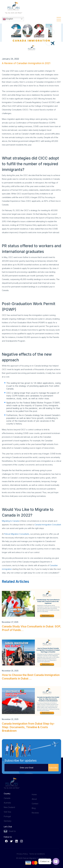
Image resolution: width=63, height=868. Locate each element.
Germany (8, 821)
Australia (7, 803)
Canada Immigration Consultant (48, 525)
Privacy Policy (23, 854)
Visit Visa (7, 812)
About (34, 799)
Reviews (35, 813)
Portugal (7, 816)
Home (34, 794)
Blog (34, 808)
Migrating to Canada (10, 521)
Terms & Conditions (37, 854)
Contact (35, 804)
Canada (7, 798)
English (8, 19)
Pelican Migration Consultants (17, 534)
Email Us (12, 831)
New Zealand (9, 807)
